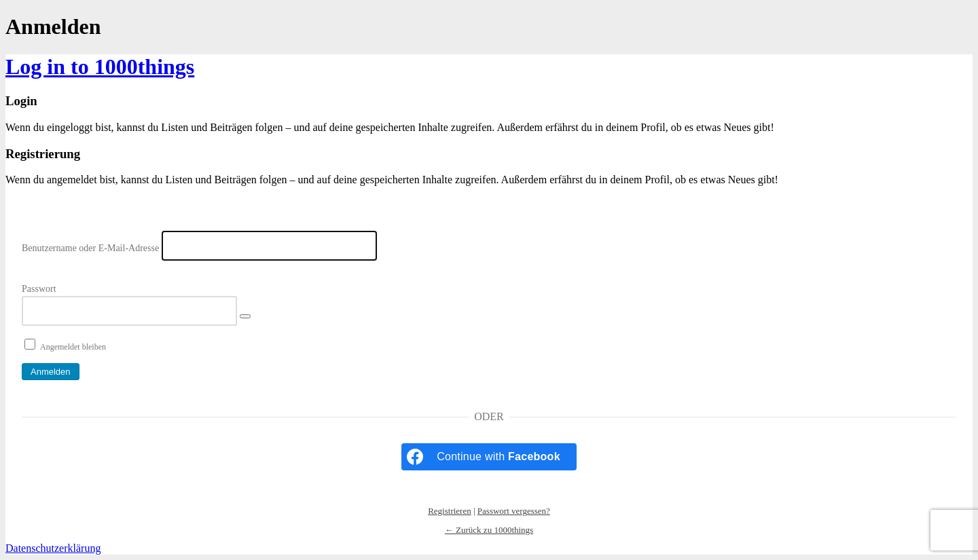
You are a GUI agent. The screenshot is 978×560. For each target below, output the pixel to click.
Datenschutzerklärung (53, 548)
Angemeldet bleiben (73, 347)
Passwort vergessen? (514, 511)
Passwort (39, 289)
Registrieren (450, 511)
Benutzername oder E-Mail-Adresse (90, 248)
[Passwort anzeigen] (245, 316)
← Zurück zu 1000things (489, 530)
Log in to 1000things (100, 67)
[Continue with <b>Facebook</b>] (489, 457)
